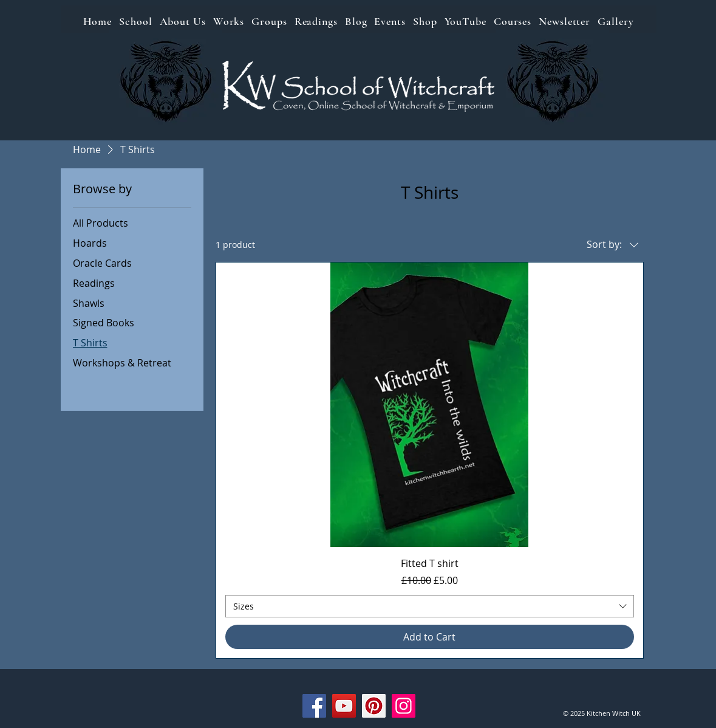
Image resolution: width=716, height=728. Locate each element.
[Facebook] (314, 706)
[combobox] (430, 606)
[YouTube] (344, 706)
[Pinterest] (374, 706)
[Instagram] (404, 706)
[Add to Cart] (430, 637)
